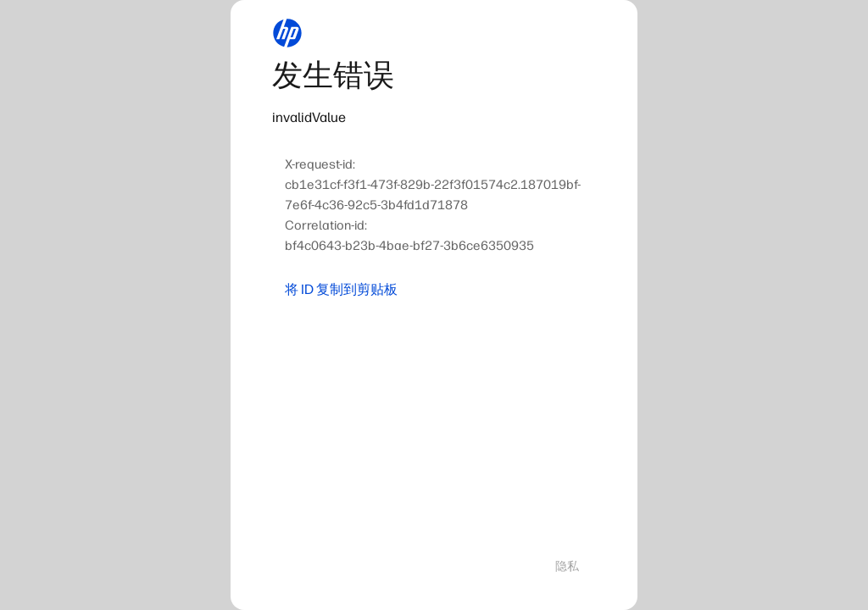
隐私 (567, 566)
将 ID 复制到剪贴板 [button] (341, 289)
